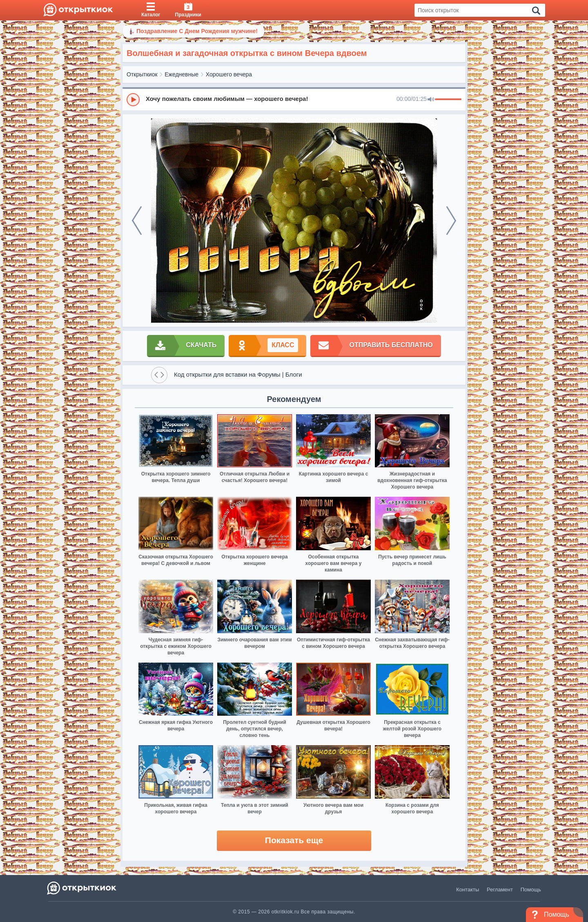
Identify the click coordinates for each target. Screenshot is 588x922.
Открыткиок (142, 74)
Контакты (468, 890)
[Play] (133, 100)
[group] (294, 99)
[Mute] (431, 100)
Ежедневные (182, 74)
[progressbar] (448, 100)
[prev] (137, 221)
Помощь (531, 890)
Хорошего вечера (229, 74)
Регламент (500, 890)
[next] (451, 221)
